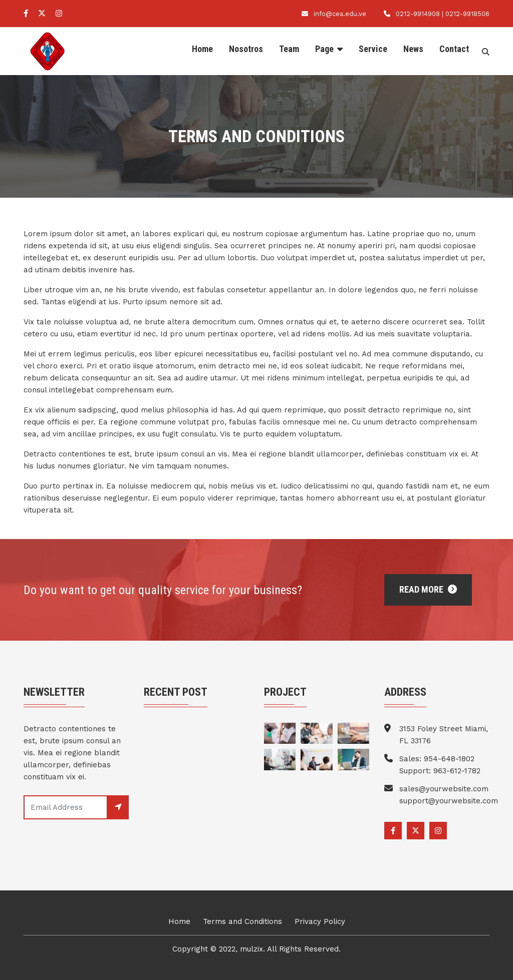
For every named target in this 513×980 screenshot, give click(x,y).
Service (373, 49)
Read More (428, 589)
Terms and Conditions (242, 921)
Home (202, 49)
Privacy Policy (320, 921)
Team (289, 49)
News (413, 49)
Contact (454, 49)
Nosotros (246, 49)
